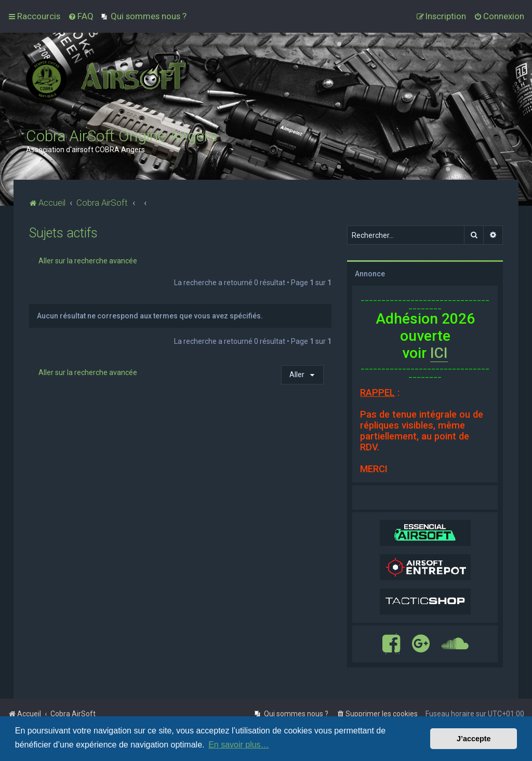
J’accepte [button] (474, 739)
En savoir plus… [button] (239, 745)
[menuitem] (81, 16)
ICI (439, 353)
